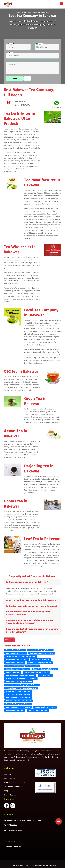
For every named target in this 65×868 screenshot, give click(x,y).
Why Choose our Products (14, 787)
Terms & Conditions (14, 847)
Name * (11, 44)
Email (10, 53)
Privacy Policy (11, 841)
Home (18, 12)
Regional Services (11, 795)
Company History (11, 774)
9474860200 (23, 105)
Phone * (39, 44)
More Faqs (9, 640)
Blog (6, 791)
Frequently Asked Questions (15, 783)
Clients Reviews (10, 778)
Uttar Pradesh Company (31, 12)
